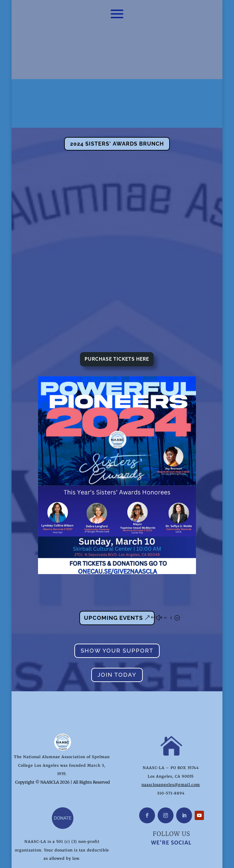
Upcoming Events (113, 589)
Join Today (117, 646)
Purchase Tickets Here (117, 330)
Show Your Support (117, 621)
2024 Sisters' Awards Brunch (117, 115)
